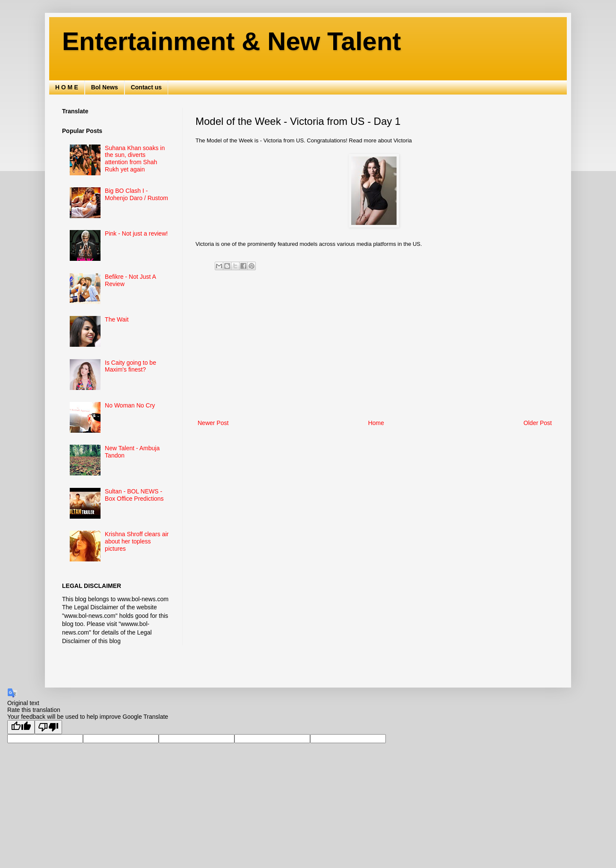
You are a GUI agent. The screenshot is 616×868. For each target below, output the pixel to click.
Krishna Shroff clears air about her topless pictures (137, 541)
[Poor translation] (48, 727)
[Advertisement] (375, 347)
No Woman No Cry (130, 405)
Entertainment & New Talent (231, 41)
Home (376, 423)
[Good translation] (21, 727)
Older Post (538, 423)
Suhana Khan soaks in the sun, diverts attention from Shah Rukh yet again (135, 159)
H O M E (67, 87)
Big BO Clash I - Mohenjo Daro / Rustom (136, 194)
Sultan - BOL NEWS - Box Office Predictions (134, 495)
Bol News (105, 87)
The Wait (117, 319)
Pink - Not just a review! (136, 233)
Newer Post (213, 423)
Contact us (146, 87)
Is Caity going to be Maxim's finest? (130, 366)
